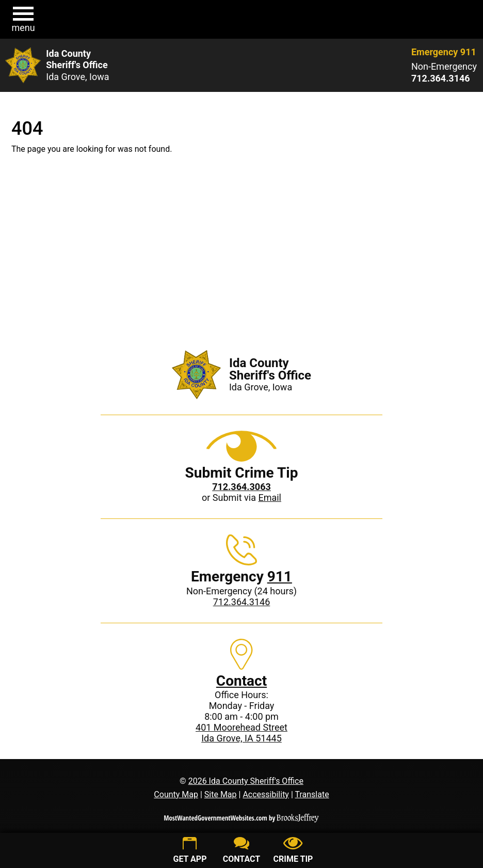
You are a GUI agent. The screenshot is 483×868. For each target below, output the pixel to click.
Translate (312, 794)
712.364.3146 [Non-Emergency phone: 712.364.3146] (242, 602)
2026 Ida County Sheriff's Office (246, 781)
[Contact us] (242, 851)
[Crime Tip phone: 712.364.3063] (242, 487)
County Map (176, 794)
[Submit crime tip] (293, 851)
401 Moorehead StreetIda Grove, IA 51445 (242, 733)
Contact (242, 681)
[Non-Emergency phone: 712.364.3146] (444, 78)
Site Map (221, 794)
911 (280, 577)
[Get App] (190, 851)
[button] (23, 20)
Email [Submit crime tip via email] (270, 498)
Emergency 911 (444, 52)
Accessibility (266, 794)
